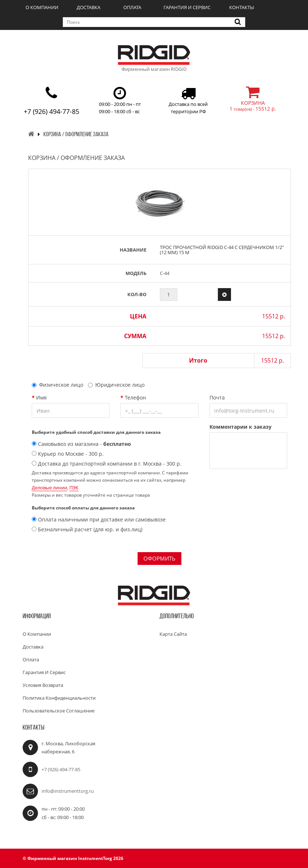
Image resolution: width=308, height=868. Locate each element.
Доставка (88, 7)
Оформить (159, 558)
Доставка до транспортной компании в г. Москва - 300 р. (107, 464)
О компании (42, 7)
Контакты (242, 7)
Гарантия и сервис (187, 7)
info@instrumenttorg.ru (68, 791)
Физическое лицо (57, 385)
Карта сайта (173, 634)
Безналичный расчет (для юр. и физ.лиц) (87, 529)
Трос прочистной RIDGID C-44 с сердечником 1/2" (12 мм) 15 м (222, 250)
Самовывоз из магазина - (81, 444)
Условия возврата (43, 685)
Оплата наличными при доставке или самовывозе (99, 519)
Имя (41, 397)
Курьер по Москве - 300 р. (68, 454)
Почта (217, 397)
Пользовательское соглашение (59, 711)
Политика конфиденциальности (59, 698)
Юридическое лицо (116, 385)
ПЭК (74, 487)
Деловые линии (49, 487)
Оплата (132, 7)
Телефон (135, 397)
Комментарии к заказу (240, 427)
